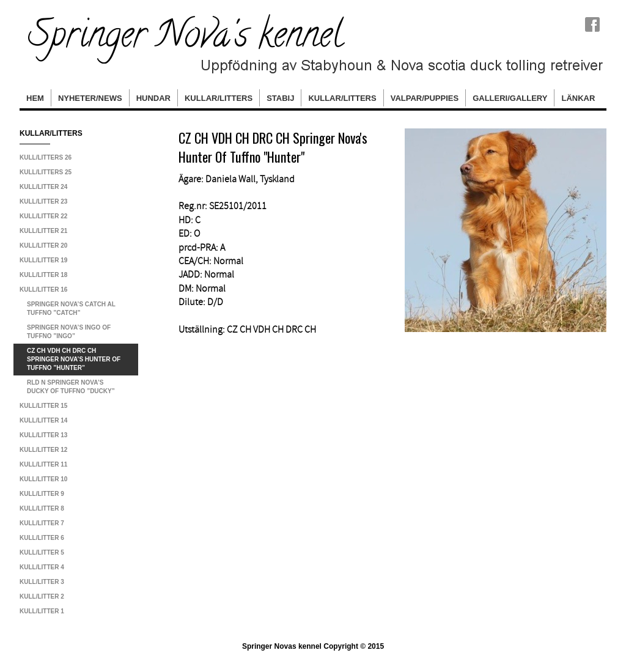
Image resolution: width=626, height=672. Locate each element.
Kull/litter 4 (42, 567)
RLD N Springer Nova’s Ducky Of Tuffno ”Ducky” (71, 387)
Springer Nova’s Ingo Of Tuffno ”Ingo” (69, 332)
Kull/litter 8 (42, 508)
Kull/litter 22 (43, 216)
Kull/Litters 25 (46, 172)
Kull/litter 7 (42, 523)
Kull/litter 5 (42, 552)
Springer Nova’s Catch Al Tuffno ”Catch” (71, 308)
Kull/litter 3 (42, 582)
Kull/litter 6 (42, 538)
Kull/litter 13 (43, 435)
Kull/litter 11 (43, 464)
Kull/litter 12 (43, 450)
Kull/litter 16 (43, 290)
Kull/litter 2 (42, 596)
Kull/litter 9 (42, 494)
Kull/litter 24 (43, 187)
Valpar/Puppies (425, 98)
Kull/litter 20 (43, 246)
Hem (35, 98)
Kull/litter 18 (43, 275)
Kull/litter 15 (43, 406)
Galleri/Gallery (510, 98)
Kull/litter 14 (43, 420)
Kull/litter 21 (43, 231)
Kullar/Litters (219, 98)
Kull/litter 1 (42, 611)
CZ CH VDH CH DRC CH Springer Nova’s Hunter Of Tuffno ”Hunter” (74, 359)
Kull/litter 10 (43, 479)
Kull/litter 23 (43, 201)
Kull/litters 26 (46, 157)
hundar (153, 98)
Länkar (578, 98)
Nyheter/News (90, 98)
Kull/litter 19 (43, 260)
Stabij (280, 98)
